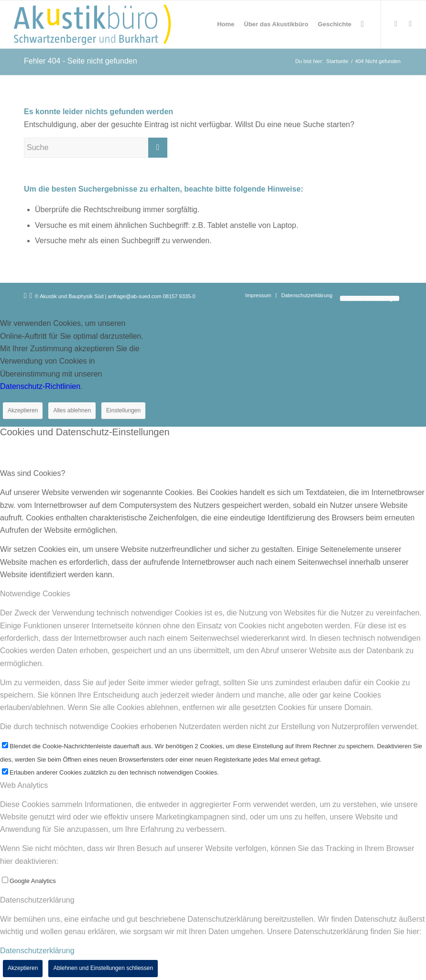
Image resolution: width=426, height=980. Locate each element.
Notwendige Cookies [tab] (35, 594)
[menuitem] (226, 24)
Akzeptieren (23, 410)
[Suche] (362, 24)
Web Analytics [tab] (24, 785)
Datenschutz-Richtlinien (40, 386)
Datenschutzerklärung (37, 951)
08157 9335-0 (179, 296)
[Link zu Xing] (396, 24)
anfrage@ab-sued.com (135, 296)
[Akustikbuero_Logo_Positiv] (92, 24)
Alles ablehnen (72, 410)
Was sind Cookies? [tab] (33, 473)
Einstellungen (123, 410)
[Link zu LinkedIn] (410, 24)
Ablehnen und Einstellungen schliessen (103, 968)
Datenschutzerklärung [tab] (37, 900)
